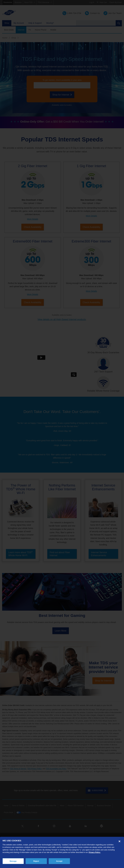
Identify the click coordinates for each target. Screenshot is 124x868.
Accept (59, 861)
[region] (62, 852)
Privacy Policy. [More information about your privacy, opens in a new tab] (95, 852)
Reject (36, 861)
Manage (13, 861)
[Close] (119, 841)
